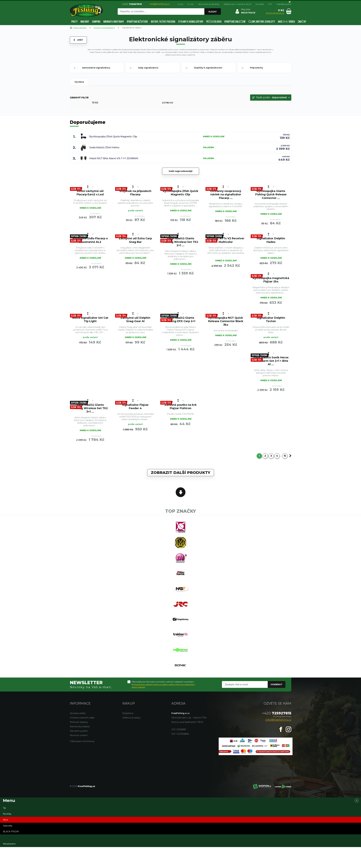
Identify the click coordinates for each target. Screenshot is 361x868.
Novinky (7, 814)
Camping (96, 22)
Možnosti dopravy (79, 722)
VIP (270, 4)
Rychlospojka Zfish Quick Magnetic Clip (113, 137)
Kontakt (260, 4)
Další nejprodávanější (181, 171)
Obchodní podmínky (209, 4)
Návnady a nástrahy (114, 22)
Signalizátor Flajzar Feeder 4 (135, 407)
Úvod (180, 4)
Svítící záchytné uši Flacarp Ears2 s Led (90, 193)
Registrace (128, 713)
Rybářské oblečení (235, 22)
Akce (6, 820)
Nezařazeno (9, 844)
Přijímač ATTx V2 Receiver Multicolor (226, 240)
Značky (302, 22)
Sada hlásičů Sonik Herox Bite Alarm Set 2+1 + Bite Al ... (271, 361)
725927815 (277, 713)
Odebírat (276, 684)
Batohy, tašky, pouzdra (163, 22)
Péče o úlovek (214, 22)
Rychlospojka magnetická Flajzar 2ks (271, 280)
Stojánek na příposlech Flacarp (135, 193)
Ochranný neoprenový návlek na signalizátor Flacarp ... (226, 195)
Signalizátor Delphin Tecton (271, 320)
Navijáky (85, 22)
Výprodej (8, 826)
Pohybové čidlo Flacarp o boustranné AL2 (90, 240)
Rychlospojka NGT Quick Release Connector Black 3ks (226, 321)
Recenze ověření (79, 735)
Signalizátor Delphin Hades (271, 240)
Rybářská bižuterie (137, 22)
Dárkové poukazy (131, 718)
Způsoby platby (78, 713)
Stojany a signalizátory (191, 22)
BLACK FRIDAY (11, 832)
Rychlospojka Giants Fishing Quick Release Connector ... (271, 195)
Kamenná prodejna (80, 727)
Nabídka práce (284, 4)
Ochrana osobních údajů (82, 718)
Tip (4, 808)
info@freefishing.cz (160, 4)
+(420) (132, 4)
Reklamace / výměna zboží (237, 4)
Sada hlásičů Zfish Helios (104, 147)
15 (285, 456)
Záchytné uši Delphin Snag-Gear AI (135, 320)
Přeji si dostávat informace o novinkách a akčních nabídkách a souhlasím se (163, 684)
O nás (190, 4)
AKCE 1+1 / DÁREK (286, 22)
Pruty (74, 22)
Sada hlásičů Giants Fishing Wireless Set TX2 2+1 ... (181, 242)
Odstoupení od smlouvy (82, 741)
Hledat (213, 12)
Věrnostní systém (79, 731)
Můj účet (246, 9)
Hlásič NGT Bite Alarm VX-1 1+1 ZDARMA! (114, 158)
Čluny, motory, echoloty (262, 22)
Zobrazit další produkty (181, 473)
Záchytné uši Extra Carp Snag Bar (135, 240)
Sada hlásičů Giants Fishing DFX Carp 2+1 (181, 320)
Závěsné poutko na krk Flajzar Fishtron (181, 407)
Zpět (78, 40)
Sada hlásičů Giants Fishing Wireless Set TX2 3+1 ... (90, 408)
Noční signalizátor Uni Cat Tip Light (90, 320)
